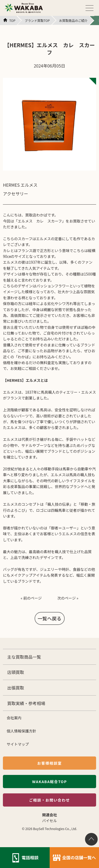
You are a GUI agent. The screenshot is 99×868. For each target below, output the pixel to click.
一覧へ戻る (50, 618)
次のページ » (68, 598)
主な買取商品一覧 (24, 657)
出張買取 (16, 688)
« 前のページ (31, 598)
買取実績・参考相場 (26, 703)
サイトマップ (18, 744)
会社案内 (14, 718)
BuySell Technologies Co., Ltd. (55, 829)
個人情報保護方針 (21, 731)
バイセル (50, 821)
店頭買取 (16, 672)
